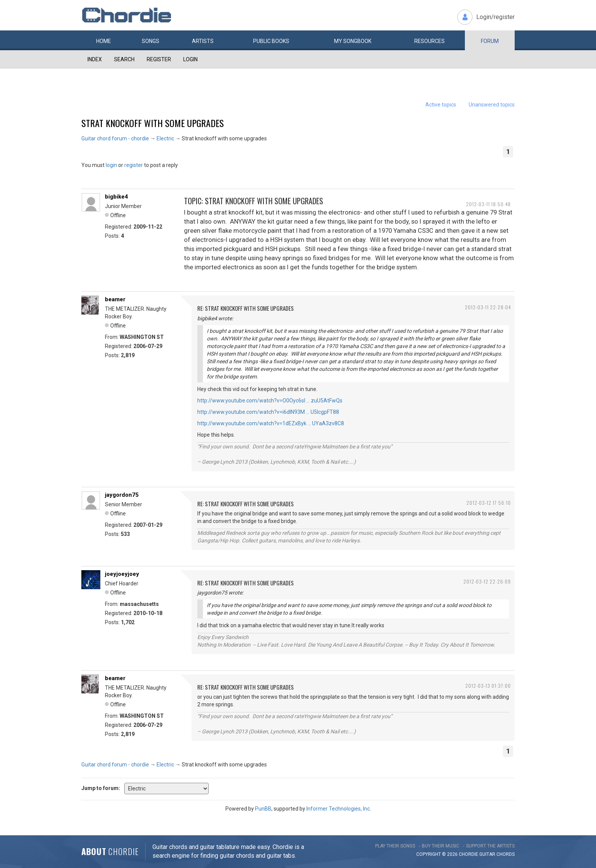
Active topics (441, 105)
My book (353, 41)
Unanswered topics (492, 105)
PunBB (263, 809)
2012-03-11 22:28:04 (488, 307)
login (111, 165)
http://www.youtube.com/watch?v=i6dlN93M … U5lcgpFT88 (268, 412)
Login (190, 59)
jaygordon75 (122, 495)
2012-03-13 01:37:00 (488, 686)
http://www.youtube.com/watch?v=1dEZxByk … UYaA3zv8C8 (271, 423)
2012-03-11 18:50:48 (488, 204)
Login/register (495, 17)
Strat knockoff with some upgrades (153, 123)
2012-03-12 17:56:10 (489, 503)
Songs (151, 41)
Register (159, 59)
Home (104, 41)
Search (124, 59)
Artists (203, 41)
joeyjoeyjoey (122, 574)
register (134, 165)
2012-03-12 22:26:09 (487, 581)
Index (95, 59)
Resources (430, 41)
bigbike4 (117, 197)
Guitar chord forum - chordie (115, 138)
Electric (165, 138)
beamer (115, 299)
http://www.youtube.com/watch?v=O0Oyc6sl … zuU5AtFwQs (270, 401)
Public (271, 41)
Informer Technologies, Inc (338, 809)
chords (506, 854)
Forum (490, 41)
